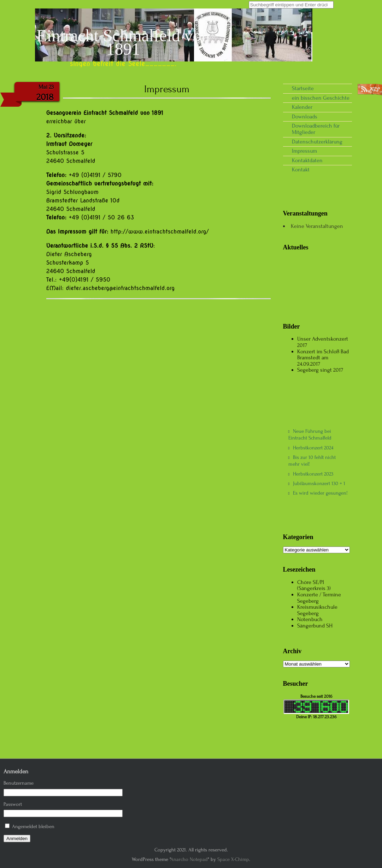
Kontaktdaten (307, 160)
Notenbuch (310, 619)
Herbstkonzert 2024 (311, 448)
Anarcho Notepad (189, 859)
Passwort (13, 804)
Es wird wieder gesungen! (318, 493)
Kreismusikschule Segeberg (317, 610)
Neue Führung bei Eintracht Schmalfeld (310, 435)
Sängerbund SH (315, 626)
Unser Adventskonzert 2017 (323, 342)
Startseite (303, 88)
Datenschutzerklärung (317, 142)
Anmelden (17, 839)
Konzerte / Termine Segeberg (319, 598)
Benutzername (19, 783)
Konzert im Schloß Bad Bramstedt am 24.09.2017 (323, 358)
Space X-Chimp (233, 859)
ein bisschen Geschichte (321, 98)
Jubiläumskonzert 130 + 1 (317, 483)
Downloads (305, 117)
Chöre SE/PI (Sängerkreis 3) (314, 585)
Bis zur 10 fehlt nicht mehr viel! (312, 461)
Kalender (302, 107)
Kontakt (301, 170)
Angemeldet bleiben (33, 826)
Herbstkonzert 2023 (311, 474)
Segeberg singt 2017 (320, 370)
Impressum (304, 151)
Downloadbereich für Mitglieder (316, 129)
